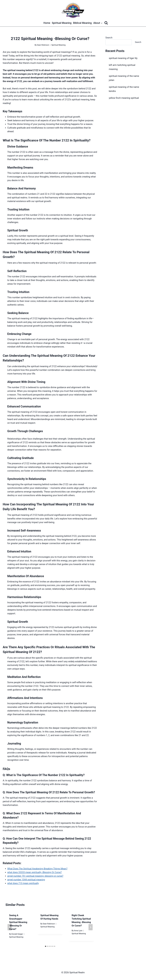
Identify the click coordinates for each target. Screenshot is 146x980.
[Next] (91, 927)
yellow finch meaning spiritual (124, 98)
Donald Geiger (17, 934)
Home (47, 23)
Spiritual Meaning (62, 23)
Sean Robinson (43, 45)
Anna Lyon (78, 931)
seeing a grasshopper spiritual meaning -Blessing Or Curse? (18, 922)
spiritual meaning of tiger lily (123, 58)
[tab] (46, 946)
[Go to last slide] (10, 927)
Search (109, 38)
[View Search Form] (106, 23)
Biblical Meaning (82, 23)
